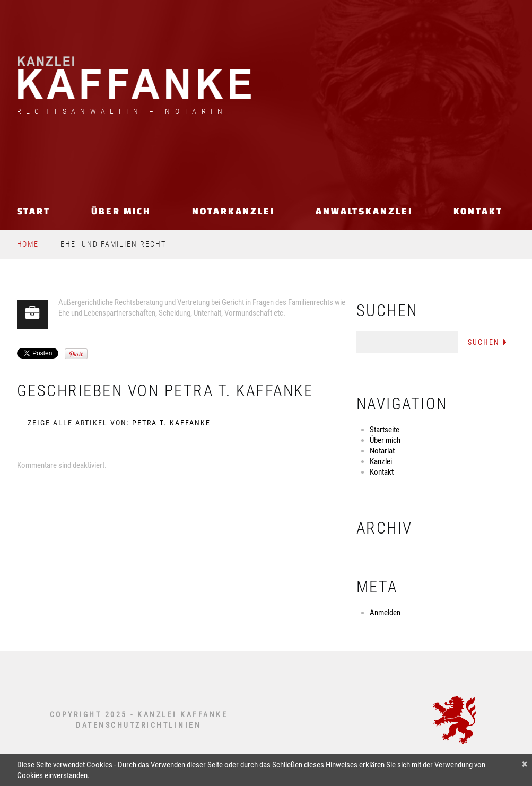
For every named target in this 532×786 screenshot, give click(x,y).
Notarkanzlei (233, 211)
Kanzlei (381, 461)
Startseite (385, 430)
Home (28, 244)
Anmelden (385, 613)
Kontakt (478, 211)
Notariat (382, 451)
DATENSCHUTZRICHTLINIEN (138, 725)
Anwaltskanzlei (364, 211)
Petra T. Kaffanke (239, 391)
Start (34, 211)
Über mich (121, 211)
